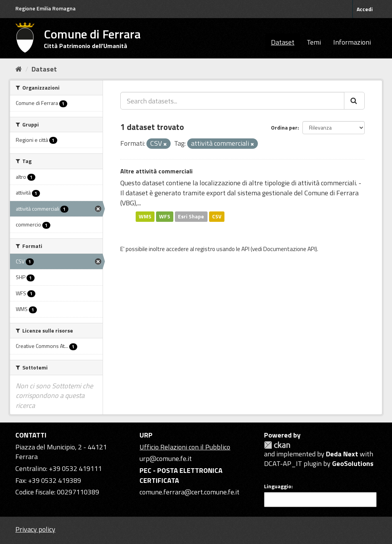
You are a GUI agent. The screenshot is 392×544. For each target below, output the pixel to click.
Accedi (365, 9)
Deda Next (342, 454)
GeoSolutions (353, 463)
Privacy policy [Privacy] (35, 529)
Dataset (283, 42)
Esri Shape (191, 216)
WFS (165, 216)
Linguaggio (278, 486)
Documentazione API (289, 249)
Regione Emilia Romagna (46, 8)
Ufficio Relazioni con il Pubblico (185, 447)
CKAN (277, 445)
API (245, 249)
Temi (314, 42)
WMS (145, 216)
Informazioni (352, 42)
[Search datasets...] (232, 101)
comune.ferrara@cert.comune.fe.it (189, 492)
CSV (217, 216)
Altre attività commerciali (156, 171)
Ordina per (284, 127)
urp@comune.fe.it (166, 458)
